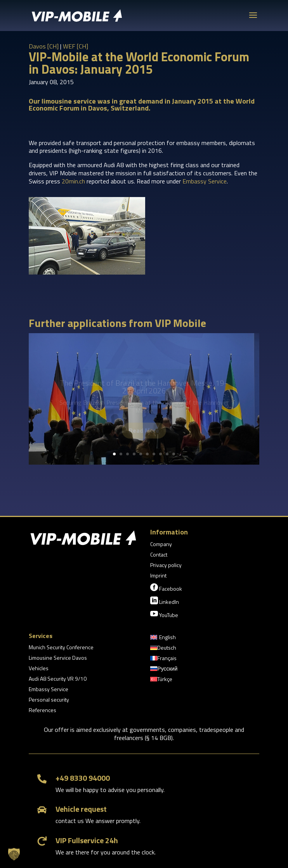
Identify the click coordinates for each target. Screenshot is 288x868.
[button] (14, 854)
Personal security (49, 700)
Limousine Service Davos (58, 658)
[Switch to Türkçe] (161, 681)
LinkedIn (165, 601)
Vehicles (39, 669)
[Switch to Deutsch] (163, 649)
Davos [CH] (44, 46)
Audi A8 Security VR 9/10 (58, 679)
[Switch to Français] (163, 660)
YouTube (164, 614)
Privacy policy (166, 566)
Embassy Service (205, 181)
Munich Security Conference (61, 648)
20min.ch (73, 181)
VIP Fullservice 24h (87, 840)
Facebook (166, 588)
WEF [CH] (75, 46)
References (43, 711)
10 (174, 454)
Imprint (158, 576)
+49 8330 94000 (83, 778)
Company (161, 545)
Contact (159, 555)
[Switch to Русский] (164, 670)
